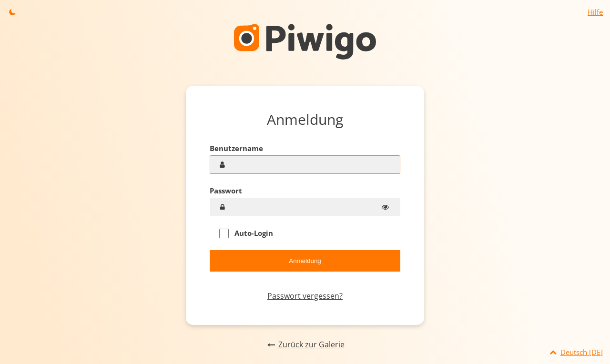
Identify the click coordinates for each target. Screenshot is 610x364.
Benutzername (236, 148)
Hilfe (595, 12)
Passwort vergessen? (305, 296)
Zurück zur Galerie (305, 344)
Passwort (226, 191)
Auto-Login (246, 233)
